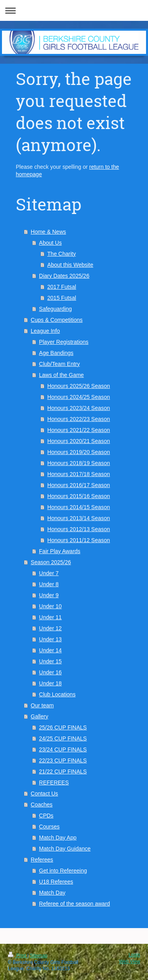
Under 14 (51, 650)
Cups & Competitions (57, 320)
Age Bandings (56, 353)
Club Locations (57, 694)
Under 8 (49, 584)
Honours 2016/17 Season (79, 485)
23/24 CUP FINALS (63, 749)
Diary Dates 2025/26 (64, 276)
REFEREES (54, 783)
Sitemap (39, 956)
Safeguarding (55, 309)
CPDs (46, 816)
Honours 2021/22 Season (79, 430)
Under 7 (49, 573)
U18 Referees (56, 882)
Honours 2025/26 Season (79, 386)
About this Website (70, 265)
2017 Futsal (62, 287)
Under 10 (51, 606)
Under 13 (51, 639)
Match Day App (58, 838)
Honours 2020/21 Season (79, 441)
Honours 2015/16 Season (79, 496)
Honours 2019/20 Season (79, 452)
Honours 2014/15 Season (79, 507)
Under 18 (51, 683)
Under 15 (51, 661)
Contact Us (44, 794)
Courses (49, 827)
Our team (42, 705)
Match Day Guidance (65, 849)
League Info (45, 331)
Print (18, 956)
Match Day (52, 893)
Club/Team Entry (59, 364)
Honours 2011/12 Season (79, 540)
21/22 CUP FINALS (63, 771)
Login (134, 955)
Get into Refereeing (63, 871)
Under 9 (49, 595)
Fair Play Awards (60, 551)
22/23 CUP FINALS (63, 760)
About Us (51, 243)
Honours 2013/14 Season (79, 518)
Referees (42, 860)
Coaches (42, 805)
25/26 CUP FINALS (63, 727)
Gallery (39, 716)
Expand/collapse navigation (74, 10)
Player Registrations (64, 342)
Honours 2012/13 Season (79, 529)
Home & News (48, 232)
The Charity (62, 254)
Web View (129, 962)
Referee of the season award (75, 904)
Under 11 (51, 617)
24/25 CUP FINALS (63, 738)
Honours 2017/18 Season (79, 474)
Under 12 (51, 628)
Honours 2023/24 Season (79, 408)
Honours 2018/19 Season (79, 463)
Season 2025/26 (51, 562)
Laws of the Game (62, 375)
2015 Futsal (62, 298)
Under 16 (51, 672)
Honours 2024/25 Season (79, 397)
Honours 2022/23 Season (79, 419)
